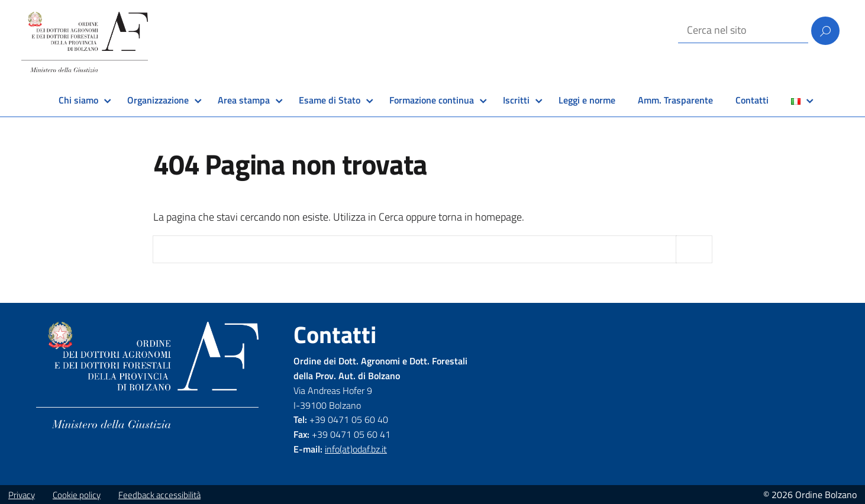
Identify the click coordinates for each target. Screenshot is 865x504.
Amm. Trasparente (675, 100)
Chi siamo (78, 100)
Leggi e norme (587, 100)
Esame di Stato (330, 100)
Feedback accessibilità (159, 495)
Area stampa (244, 100)
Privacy (22, 495)
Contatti (752, 100)
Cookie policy (77, 495)
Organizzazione (158, 100)
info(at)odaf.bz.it (356, 449)
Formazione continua (432, 100)
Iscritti (516, 100)
